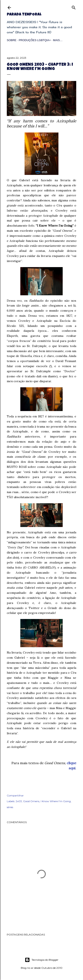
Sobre (12, 40)
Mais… (58, 40)
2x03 (19, 801)
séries (10, 807)
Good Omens (31, 801)
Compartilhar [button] (15, 795)
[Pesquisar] (74, 7)
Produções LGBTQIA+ (35, 40)
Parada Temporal (24, 15)
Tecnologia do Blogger (42, 960)
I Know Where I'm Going (56, 801)
